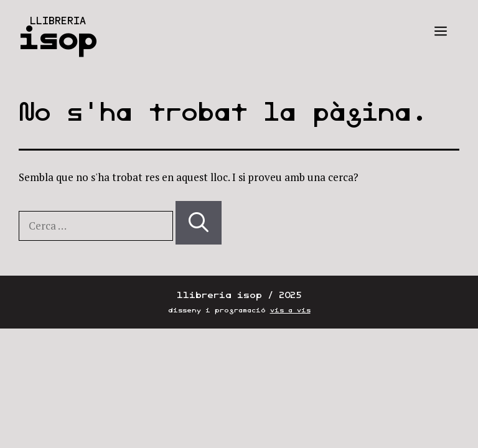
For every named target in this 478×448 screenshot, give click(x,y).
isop (58, 39)
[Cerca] (199, 223)
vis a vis (290, 310)
